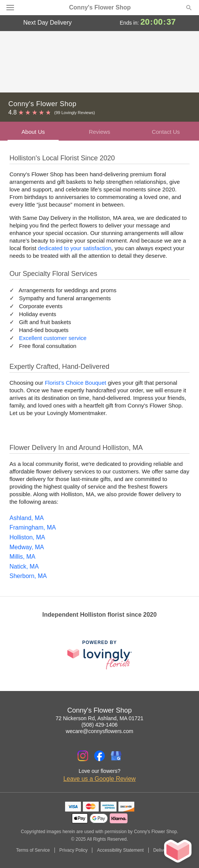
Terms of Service (33, 850)
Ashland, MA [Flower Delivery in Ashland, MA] (27, 518)
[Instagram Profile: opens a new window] (83, 756)
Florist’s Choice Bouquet (75, 383)
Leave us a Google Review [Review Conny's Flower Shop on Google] (99, 779)
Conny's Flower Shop (100, 8)
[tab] (33, 131)
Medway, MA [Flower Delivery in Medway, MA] (27, 547)
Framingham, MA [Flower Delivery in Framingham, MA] (33, 527)
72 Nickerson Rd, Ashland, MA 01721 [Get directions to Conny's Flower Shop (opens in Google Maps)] (99, 718)
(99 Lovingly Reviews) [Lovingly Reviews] (75, 113)
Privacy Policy (74, 850)
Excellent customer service (53, 338)
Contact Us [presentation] (166, 132)
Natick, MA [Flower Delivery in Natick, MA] (24, 566)
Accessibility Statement (120, 850)
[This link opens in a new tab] (99, 655)
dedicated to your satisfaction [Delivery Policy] (75, 248)
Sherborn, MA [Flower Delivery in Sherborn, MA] (28, 576)
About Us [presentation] (33, 132)
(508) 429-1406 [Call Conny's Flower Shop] (99, 725)
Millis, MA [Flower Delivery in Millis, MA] (22, 557)
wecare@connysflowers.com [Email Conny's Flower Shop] (99, 731)
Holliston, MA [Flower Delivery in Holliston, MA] (27, 537)
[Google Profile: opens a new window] (116, 756)
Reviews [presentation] (100, 132)
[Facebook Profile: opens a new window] (99, 756)
